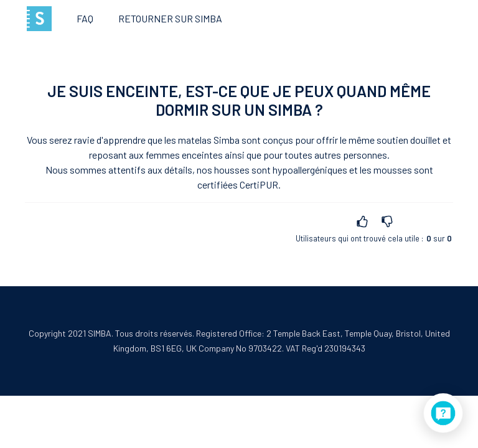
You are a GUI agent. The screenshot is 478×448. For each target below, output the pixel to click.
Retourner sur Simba (170, 18)
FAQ (85, 18)
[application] (443, 413)
